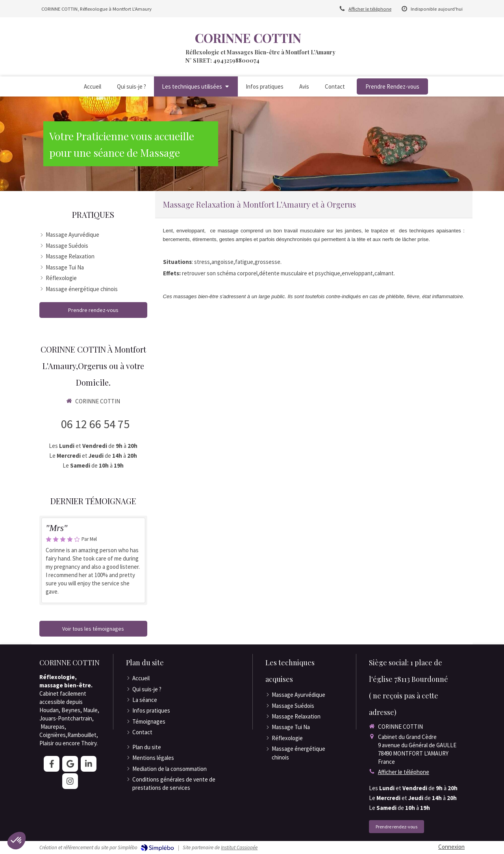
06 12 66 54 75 (95, 424)
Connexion (451, 847)
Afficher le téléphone (370, 9)
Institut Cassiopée (239, 848)
